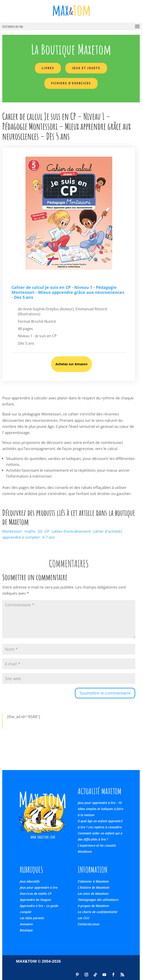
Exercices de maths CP (36, 894)
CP (47, 531)
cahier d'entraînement (71, 531)
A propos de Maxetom (93, 906)
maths (30, 531)
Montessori (12, 531)
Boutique (26, 930)
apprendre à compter (21, 537)
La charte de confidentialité (97, 912)
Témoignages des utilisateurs (98, 900)
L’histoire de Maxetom (94, 887)
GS (40, 531)
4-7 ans (48, 537)
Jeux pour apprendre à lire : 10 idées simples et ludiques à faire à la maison (101, 809)
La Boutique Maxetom (71, 49)
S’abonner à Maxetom (93, 881)
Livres (48, 68)
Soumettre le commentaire (105, 693)
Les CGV (83, 918)
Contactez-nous (89, 924)
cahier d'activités (108, 531)
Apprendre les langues (35, 900)
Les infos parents (32, 918)
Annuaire (26, 924)
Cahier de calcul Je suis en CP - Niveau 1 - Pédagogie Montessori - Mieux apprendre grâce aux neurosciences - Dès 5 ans (68, 292)
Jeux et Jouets (86, 68)
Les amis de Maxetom (93, 894)
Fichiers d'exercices (71, 83)
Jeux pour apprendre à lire (39, 887)
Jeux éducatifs (30, 881)
